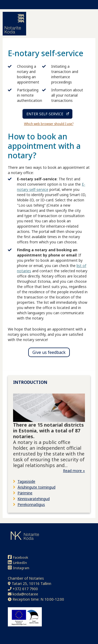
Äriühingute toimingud (36, 487)
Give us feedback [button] (49, 352)
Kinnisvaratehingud (34, 499)
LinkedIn (17, 562)
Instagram (19, 568)
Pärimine (25, 493)
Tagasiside (26, 481)
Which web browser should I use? (49, 124)
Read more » (74, 471)
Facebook (18, 557)
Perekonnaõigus (31, 504)
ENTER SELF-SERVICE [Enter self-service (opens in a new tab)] (45, 114)
